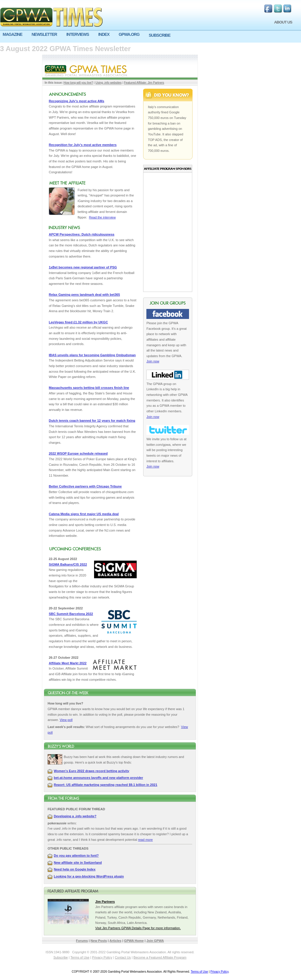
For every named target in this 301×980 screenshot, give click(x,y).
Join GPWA (155, 941)
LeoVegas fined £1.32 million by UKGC (78, 322)
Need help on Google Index (75, 869)
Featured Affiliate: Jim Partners (144, 83)
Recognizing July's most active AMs (77, 101)
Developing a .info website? (75, 816)
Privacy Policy (102, 957)
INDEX (104, 34)
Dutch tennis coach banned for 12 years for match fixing (92, 421)
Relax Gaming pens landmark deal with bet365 (84, 295)
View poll (66, 720)
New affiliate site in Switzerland (78, 863)
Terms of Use (80, 957)
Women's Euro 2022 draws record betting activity (92, 771)
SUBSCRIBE (159, 35)
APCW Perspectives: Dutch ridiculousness (82, 234)
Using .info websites (109, 83)
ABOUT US (283, 22)
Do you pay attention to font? (76, 855)
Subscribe (61, 957)
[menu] (150, 37)
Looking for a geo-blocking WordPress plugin (89, 876)
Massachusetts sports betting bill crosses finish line (89, 388)
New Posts (99, 941)
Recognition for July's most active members (83, 145)
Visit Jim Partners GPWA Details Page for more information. (138, 928)
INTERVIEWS (78, 34)
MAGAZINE (12, 34)
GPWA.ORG (129, 34)
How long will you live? (78, 83)
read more (146, 840)
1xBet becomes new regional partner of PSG (83, 267)
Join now (153, 361)
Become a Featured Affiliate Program (160, 957)
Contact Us (123, 957)
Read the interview (102, 217)
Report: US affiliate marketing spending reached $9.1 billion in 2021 (106, 785)
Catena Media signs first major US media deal (84, 514)
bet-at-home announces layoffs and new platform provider (98, 778)
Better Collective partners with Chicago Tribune (85, 486)
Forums (82, 941)
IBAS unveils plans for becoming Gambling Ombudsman (92, 355)
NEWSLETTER (44, 34)
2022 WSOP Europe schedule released (78, 453)
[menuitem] (14, 35)
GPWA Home (134, 941)
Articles (116, 941)
